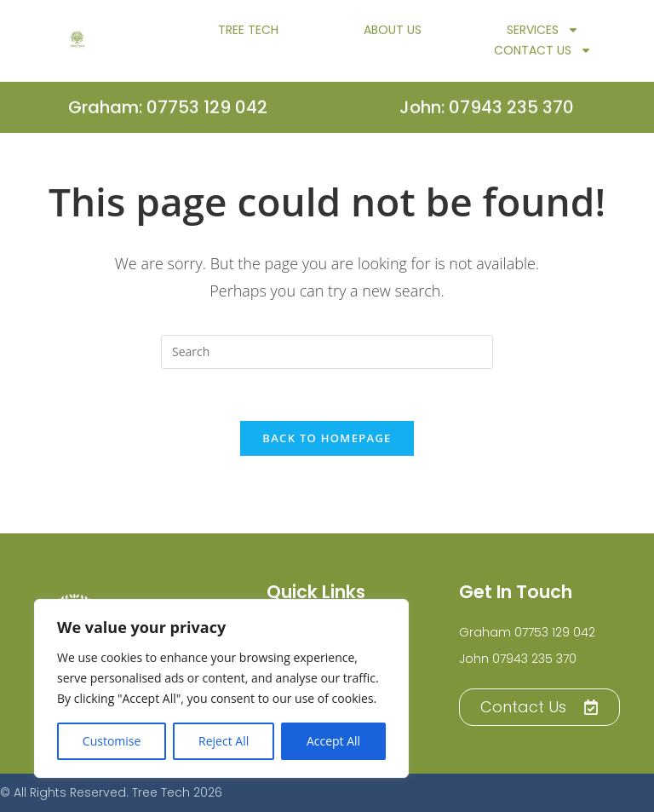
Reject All (224, 741)
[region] (221, 688)
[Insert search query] (327, 352)
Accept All (333, 741)
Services (543, 34)
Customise (112, 741)
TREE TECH (248, 34)
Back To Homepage (327, 438)
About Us (393, 34)
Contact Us (543, 55)
